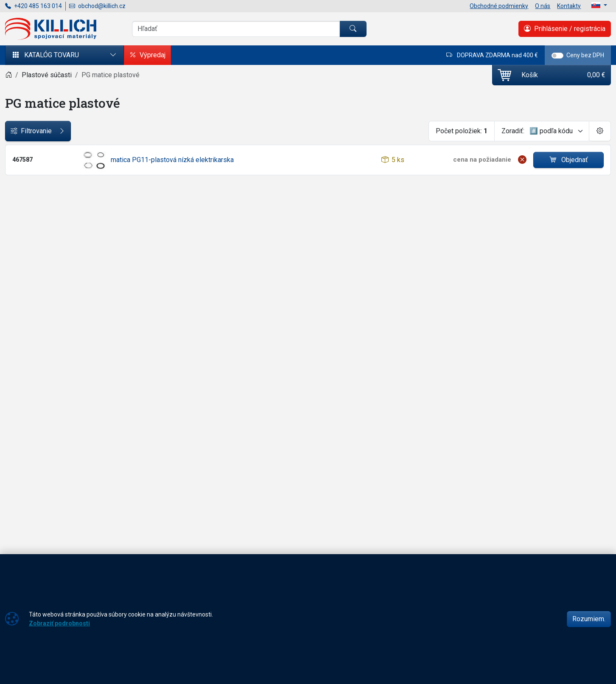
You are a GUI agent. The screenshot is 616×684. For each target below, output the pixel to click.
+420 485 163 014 (34, 6)
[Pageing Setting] (600, 131)
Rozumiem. (589, 619)
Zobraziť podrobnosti (59, 623)
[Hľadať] (353, 29)
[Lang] (599, 5)
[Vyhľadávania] (236, 29)
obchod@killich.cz (97, 6)
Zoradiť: (513, 131)
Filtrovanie (38, 131)
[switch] (557, 56)
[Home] (8, 75)
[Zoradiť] (557, 131)
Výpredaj (147, 55)
